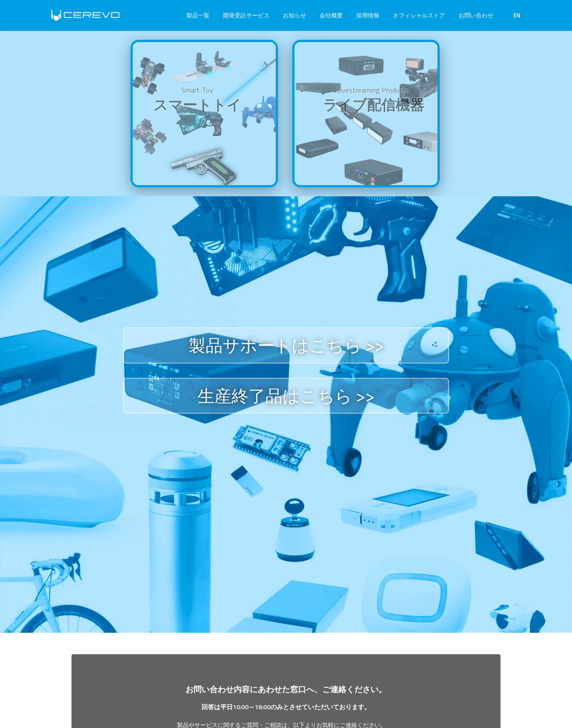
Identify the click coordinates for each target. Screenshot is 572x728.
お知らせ (294, 15)
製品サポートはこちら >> (286, 345)
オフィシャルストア (419, 15)
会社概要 (331, 15)
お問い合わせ (476, 15)
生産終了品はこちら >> (286, 396)
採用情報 (368, 15)
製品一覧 (198, 15)
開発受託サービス (246, 15)
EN (517, 15)
